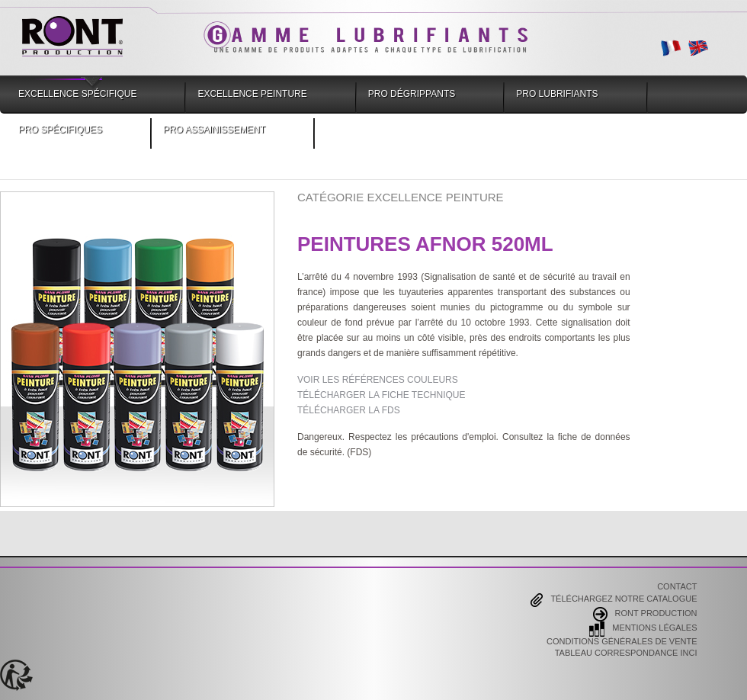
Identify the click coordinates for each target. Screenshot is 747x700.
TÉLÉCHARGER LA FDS (349, 410)
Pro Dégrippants (412, 94)
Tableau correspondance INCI (626, 653)
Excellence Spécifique (77, 94)
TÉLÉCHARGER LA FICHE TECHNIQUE (382, 395)
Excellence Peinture (252, 94)
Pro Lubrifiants (557, 94)
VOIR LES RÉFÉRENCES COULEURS (378, 380)
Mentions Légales (643, 629)
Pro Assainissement (214, 130)
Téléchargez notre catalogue (614, 600)
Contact (677, 587)
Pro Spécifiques (60, 130)
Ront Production (645, 614)
